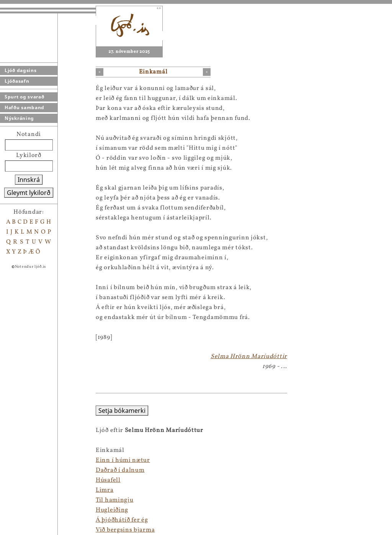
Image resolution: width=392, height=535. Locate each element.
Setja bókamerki (26, 411)
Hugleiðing (16, 510)
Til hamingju (19, 500)
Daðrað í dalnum (24, 470)
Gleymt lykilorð (29, 193)
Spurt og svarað (24, 97)
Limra (9, 490)
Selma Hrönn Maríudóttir (249, 357)
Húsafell (12, 480)
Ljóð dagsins (20, 70)
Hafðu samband (24, 107)
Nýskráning (19, 118)
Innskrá (29, 180)
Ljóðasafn (17, 81)
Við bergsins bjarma (29, 530)
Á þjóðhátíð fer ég (26, 520)
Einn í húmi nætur (27, 460)
